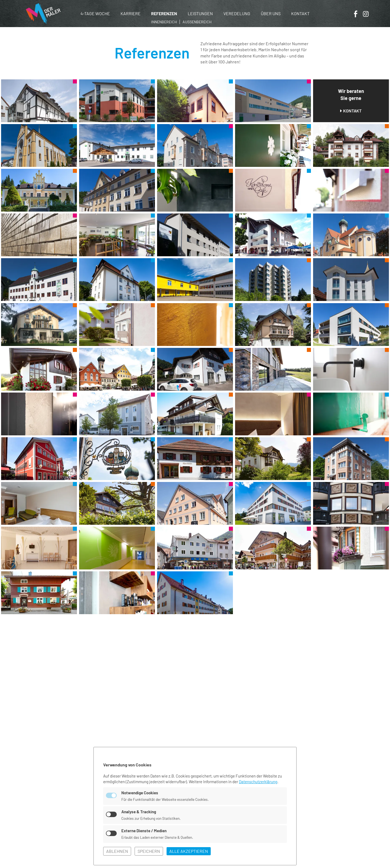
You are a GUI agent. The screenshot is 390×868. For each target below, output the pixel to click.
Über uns (271, 13)
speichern (149, 851)
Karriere (131, 13)
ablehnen (117, 851)
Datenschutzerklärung (258, 782)
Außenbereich (197, 22)
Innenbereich (164, 22)
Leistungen (200, 13)
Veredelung (237, 13)
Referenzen (164, 13)
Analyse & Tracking (139, 812)
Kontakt (300, 13)
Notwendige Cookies (140, 793)
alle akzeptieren (189, 851)
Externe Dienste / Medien (144, 831)
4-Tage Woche (95, 13)
